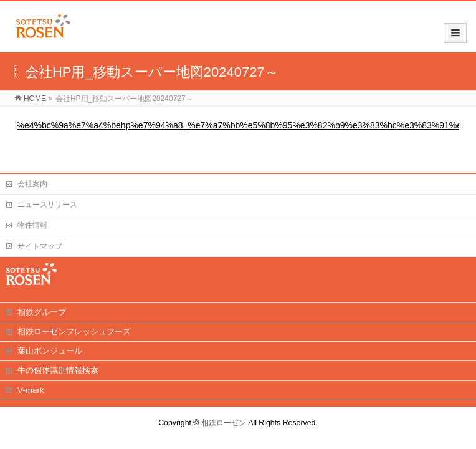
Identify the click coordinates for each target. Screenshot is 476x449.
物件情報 (32, 225)
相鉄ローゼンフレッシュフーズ (74, 331)
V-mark (31, 390)
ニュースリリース (47, 205)
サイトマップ (40, 246)
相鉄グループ (42, 312)
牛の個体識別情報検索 (58, 370)
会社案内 (32, 184)
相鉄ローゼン (224, 423)
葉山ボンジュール (50, 351)
